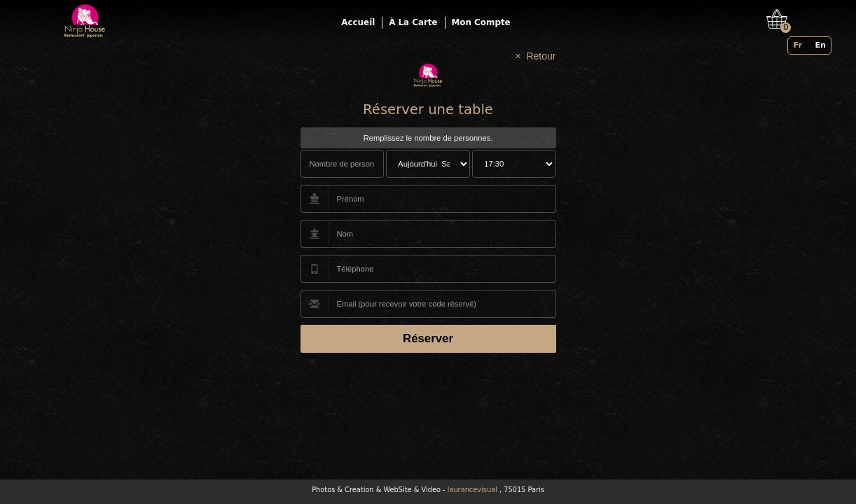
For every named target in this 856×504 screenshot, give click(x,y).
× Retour (536, 56)
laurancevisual (472, 490)
